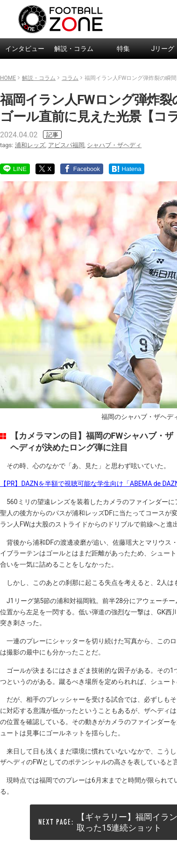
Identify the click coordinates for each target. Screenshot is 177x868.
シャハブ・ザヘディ (114, 145)
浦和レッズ (30, 145)
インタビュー (25, 49)
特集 (123, 49)
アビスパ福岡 (66, 145)
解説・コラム (74, 49)
